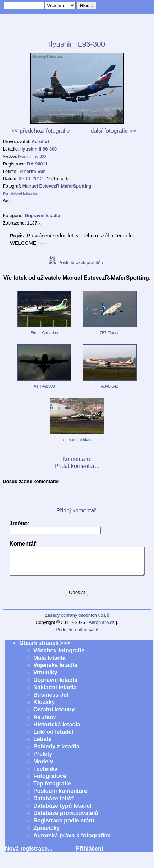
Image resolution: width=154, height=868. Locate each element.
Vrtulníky (45, 678)
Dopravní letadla (55, 685)
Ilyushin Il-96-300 (38, 149)
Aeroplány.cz (102, 628)
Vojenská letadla (55, 670)
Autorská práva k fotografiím (72, 841)
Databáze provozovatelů (66, 818)
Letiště (43, 744)
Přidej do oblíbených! (77, 635)
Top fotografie (52, 789)
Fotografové (50, 781)
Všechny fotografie (59, 656)
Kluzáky (44, 707)
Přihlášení (89, 854)
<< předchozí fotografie (41, 131)
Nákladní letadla (55, 693)
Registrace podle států (64, 826)
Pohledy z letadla (56, 752)
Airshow (45, 722)
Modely (43, 767)
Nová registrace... (29, 854)
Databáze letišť (54, 804)
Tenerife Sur (32, 171)
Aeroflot (40, 141)
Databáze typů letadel (62, 811)
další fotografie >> (113, 131)
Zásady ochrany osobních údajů (77, 620)
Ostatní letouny (54, 715)
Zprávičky (47, 833)
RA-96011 (37, 164)
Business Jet (51, 700)
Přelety (43, 759)
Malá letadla (49, 663)
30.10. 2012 (31, 178)
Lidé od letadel (53, 737)
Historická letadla (57, 730)
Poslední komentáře (60, 796)
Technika (45, 774)
